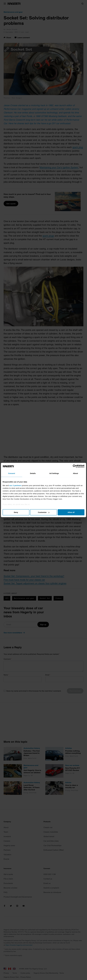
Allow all (71, 512)
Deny (16, 512)
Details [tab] (33, 473)
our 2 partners (15, 485)
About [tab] (75, 473)
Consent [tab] (12, 473)
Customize (44, 512)
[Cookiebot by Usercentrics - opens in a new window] (74, 466)
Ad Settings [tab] (54, 473)
